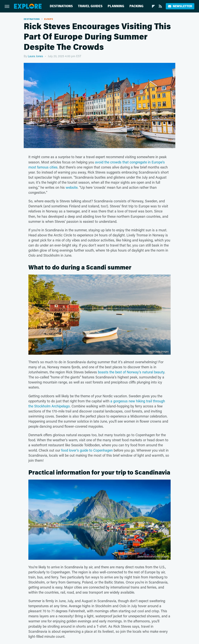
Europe (49, 19)
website (72, 187)
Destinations (61, 6)
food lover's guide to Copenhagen (87, 450)
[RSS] (160, 6)
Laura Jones (35, 56)
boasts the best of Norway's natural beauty (131, 372)
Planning (116, 6)
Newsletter (180, 6)
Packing (136, 6)
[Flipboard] (153, 6)
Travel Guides (90, 6)
